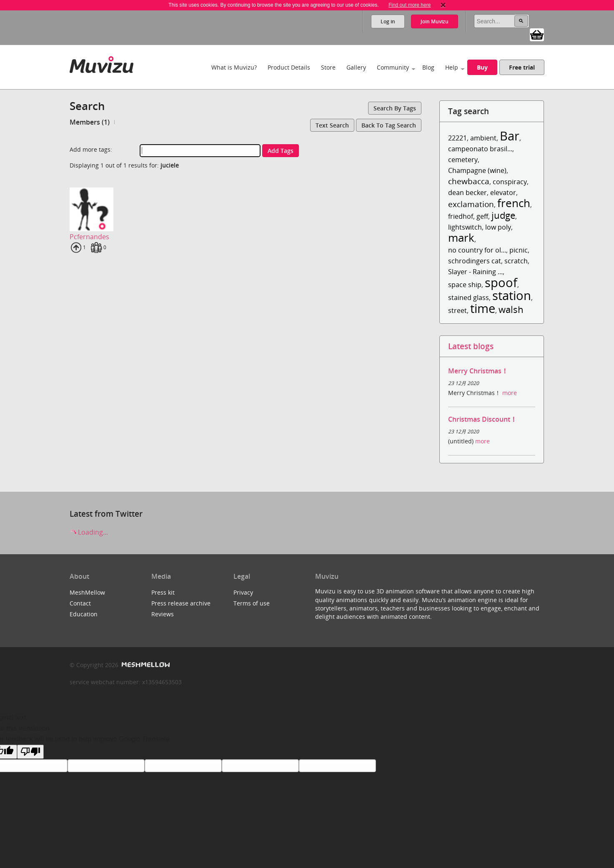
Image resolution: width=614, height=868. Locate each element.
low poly (498, 227)
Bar (510, 136)
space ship (465, 285)
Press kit (163, 592)
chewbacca (469, 181)
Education (84, 614)
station (512, 295)
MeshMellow (87, 592)
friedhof (461, 216)
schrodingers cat (475, 261)
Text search (332, 125)
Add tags (281, 151)
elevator (503, 193)
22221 (457, 138)
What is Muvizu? (234, 67)
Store (328, 67)
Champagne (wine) (477, 170)
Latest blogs (471, 346)
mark (461, 238)
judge (503, 215)
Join (435, 21)
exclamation (471, 204)
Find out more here (410, 5)
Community (393, 67)
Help (452, 67)
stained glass (469, 298)
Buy (482, 67)
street (457, 310)
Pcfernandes (89, 237)
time (483, 308)
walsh (511, 309)
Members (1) (90, 122)
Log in (388, 21)
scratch (516, 261)
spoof (501, 282)
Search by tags (395, 108)
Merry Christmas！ (478, 371)
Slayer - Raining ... (475, 272)
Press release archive (181, 603)
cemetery (463, 160)
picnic (519, 250)
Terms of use (252, 603)
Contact (80, 603)
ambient (483, 138)
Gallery (356, 67)
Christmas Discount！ (482, 419)
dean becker (467, 193)
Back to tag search (389, 125)
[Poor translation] (30, 752)
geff (482, 216)
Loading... (89, 532)
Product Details (289, 67)
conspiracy (510, 182)
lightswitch (465, 227)
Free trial (522, 67)
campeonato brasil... (480, 149)
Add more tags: (91, 149)
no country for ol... (477, 250)
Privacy (243, 592)
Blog (428, 67)
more (510, 393)
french (514, 203)
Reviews (163, 614)
